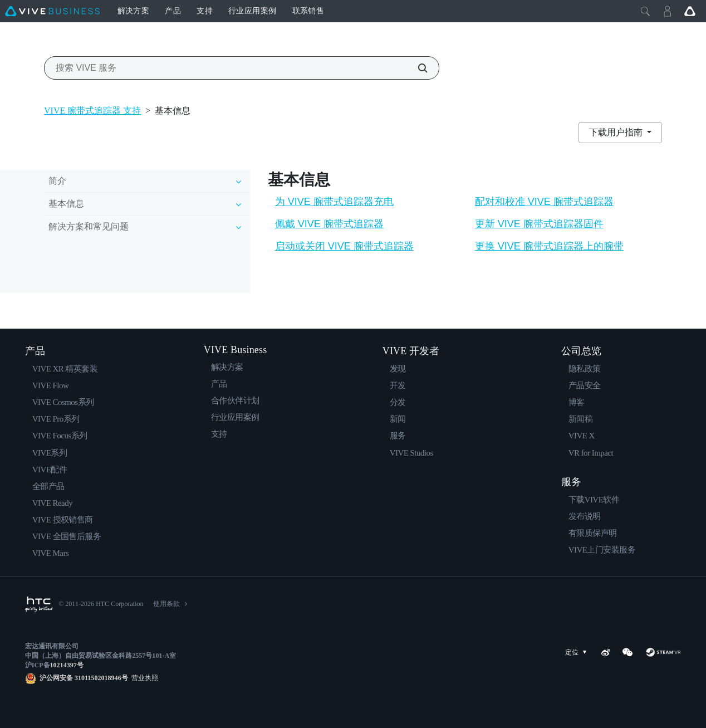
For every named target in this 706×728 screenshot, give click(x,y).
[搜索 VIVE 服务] (416, 68)
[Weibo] (606, 652)
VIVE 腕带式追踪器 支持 (92, 111)
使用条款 (166, 604)
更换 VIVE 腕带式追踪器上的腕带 (549, 246)
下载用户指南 (617, 132)
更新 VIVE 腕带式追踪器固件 (539, 224)
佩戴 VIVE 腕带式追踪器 (329, 224)
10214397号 (67, 665)
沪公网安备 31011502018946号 (84, 678)
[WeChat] (627, 652)
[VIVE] (52, 11)
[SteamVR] (663, 652)
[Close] (645, 11)
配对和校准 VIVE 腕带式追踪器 (544, 202)
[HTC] (39, 604)
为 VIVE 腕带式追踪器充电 (334, 202)
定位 (578, 653)
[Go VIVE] (690, 11)
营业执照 (143, 678)
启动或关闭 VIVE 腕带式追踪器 (344, 246)
